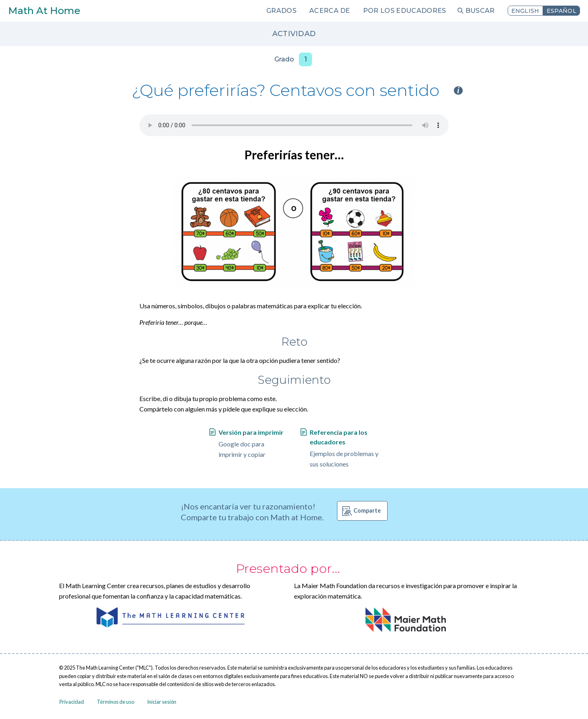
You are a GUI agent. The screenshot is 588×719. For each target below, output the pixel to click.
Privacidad (72, 702)
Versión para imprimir (251, 432)
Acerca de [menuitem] (330, 11)
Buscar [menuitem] (480, 11)
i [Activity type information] (458, 91)
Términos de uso (115, 702)
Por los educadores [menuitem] (405, 11)
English (525, 11)
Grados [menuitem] (281, 11)
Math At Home (44, 11)
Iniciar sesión (162, 702)
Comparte (367, 510)
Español (561, 11)
